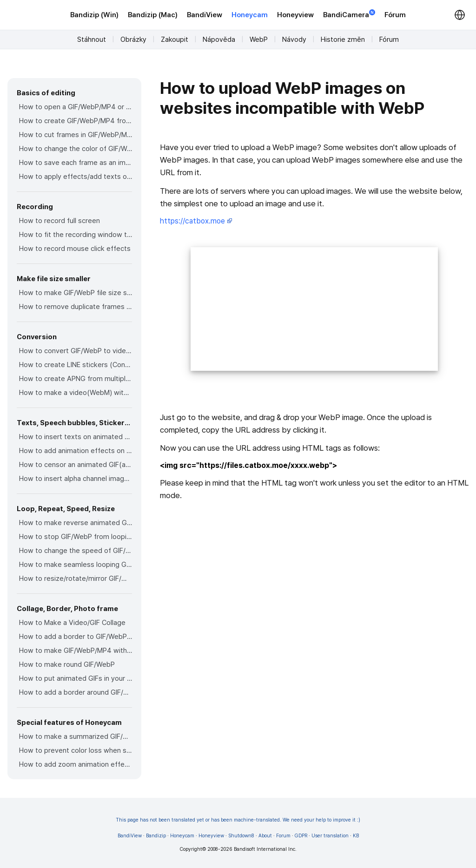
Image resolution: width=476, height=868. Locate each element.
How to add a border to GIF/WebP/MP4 (76, 637)
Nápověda (219, 39)
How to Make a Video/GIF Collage (72, 623)
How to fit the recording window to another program (76, 235)
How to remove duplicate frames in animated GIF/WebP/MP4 (76, 307)
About (265, 836)
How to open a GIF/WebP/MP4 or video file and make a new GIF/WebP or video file (76, 107)
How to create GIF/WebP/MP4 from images (76, 121)
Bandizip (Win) (94, 15)
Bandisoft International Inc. (265, 849)
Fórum (395, 15)
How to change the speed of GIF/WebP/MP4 (76, 551)
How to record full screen (59, 221)
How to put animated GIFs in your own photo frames (76, 678)
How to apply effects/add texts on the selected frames (76, 177)
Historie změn (343, 39)
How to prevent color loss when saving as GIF (76, 750)
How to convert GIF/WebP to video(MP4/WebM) (76, 351)
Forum (283, 836)
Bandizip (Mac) (153, 15)
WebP (259, 39)
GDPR (301, 836)
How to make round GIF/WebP (67, 664)
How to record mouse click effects (75, 249)
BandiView (205, 15)
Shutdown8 (241, 836)
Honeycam (250, 15)
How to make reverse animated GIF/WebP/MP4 (76, 523)
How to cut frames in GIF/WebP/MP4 (76, 135)
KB (356, 836)
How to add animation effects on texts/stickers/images (76, 451)
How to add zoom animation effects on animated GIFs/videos (76, 764)
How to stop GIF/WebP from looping (76, 537)
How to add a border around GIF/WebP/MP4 (76, 692)
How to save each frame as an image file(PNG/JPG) (76, 163)
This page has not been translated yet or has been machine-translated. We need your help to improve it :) (238, 820)
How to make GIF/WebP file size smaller (76, 293)
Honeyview (295, 15)
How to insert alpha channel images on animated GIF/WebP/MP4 (76, 479)
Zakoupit (175, 39)
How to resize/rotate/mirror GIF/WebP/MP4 (76, 579)
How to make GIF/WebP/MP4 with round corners (76, 651)
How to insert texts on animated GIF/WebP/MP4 (76, 437)
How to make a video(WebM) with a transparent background (76, 393)
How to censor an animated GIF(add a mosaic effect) (76, 465)
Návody (294, 39)
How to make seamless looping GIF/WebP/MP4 (76, 565)
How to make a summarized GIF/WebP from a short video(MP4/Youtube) (76, 736)
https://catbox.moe (196, 221)
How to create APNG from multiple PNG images (76, 379)
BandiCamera (349, 14)
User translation (330, 836)
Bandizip (156, 836)
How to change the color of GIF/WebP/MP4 (76, 149)
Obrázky (133, 39)
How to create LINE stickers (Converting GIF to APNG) (76, 365)
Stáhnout (92, 39)
